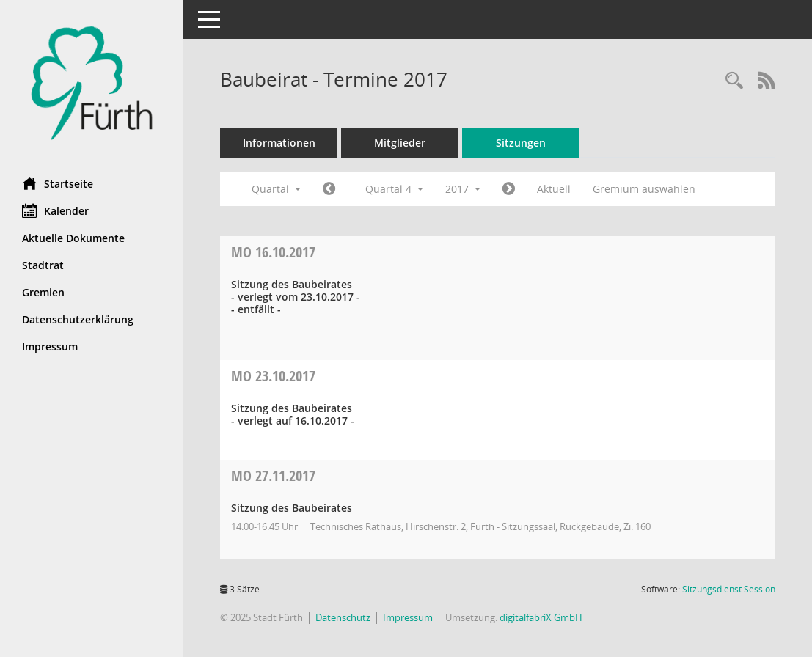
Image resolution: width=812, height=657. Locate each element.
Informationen (279, 143)
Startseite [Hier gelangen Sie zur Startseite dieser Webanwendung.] (58, 183)
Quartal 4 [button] (394, 189)
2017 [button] (463, 189)
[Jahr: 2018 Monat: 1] (509, 189)
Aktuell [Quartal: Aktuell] (554, 189)
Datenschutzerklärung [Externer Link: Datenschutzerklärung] (78, 319)
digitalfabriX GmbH (541, 617)
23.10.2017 (273, 376)
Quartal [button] (276, 189)
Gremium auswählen (644, 189)
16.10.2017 (273, 252)
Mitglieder (400, 143)
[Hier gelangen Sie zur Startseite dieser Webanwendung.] (92, 83)
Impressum (408, 617)
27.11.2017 (273, 476)
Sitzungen (521, 143)
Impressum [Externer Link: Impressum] (50, 346)
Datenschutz (343, 617)
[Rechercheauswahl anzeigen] (734, 81)
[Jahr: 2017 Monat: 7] (329, 189)
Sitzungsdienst (729, 589)
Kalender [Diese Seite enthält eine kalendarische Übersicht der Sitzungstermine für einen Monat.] (55, 210)
